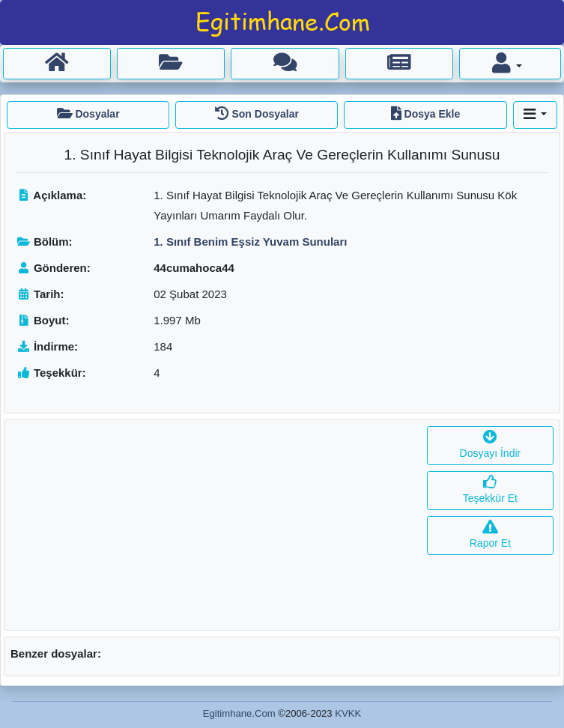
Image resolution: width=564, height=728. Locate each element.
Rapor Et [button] (490, 535)
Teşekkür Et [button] (490, 490)
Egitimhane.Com (239, 713)
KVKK (348, 713)
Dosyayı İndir (491, 445)
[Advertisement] (213, 525)
